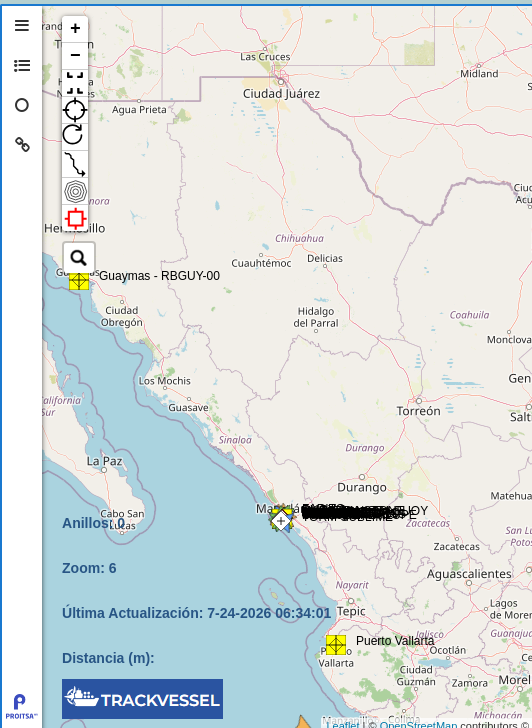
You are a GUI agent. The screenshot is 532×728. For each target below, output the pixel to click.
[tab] (22, 26)
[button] (75, 83)
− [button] (75, 56)
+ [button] (75, 29)
